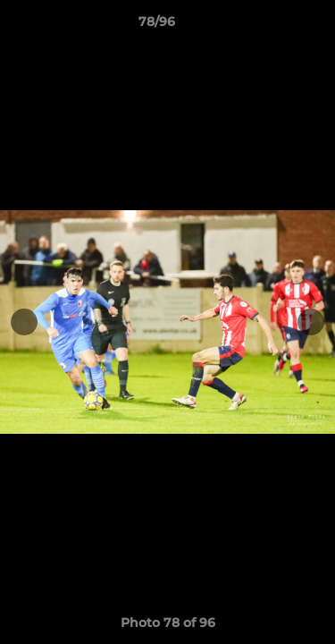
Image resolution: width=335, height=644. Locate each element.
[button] (271, 26)
